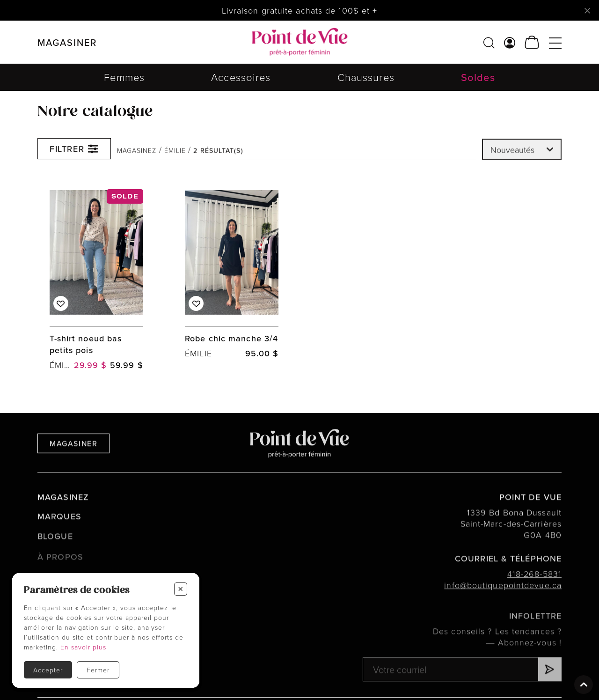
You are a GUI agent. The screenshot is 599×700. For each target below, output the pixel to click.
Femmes (124, 77)
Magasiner (73, 454)
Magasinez (137, 157)
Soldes (478, 77)
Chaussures (366, 77)
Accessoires (241, 77)
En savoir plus (83, 647)
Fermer (98, 670)
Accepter (48, 670)
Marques (59, 528)
